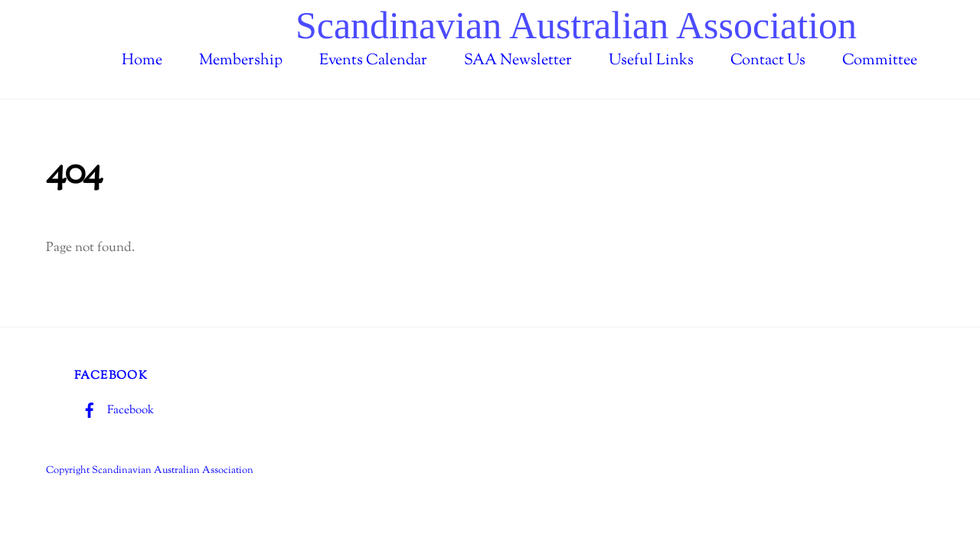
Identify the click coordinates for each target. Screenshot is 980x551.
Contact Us (768, 61)
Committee (880, 61)
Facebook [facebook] (114, 410)
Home (142, 61)
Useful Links (651, 61)
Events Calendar (373, 61)
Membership (241, 61)
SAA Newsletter (518, 61)
